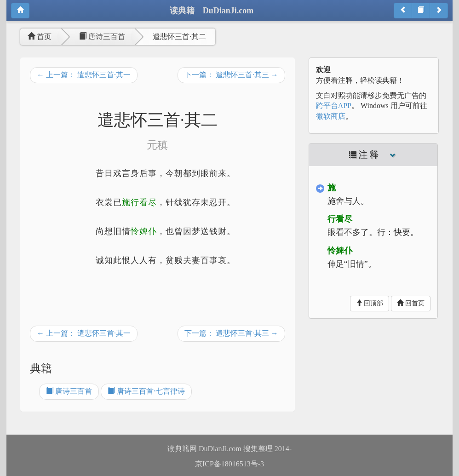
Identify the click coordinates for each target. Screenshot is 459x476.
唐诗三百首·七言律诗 (146, 391)
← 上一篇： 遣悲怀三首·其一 (84, 75)
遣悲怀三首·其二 (179, 37)
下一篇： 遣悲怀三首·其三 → (231, 75)
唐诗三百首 (102, 37)
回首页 (411, 303)
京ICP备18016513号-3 (229, 464)
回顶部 (370, 303)
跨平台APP (334, 106)
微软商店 (331, 116)
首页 (40, 37)
